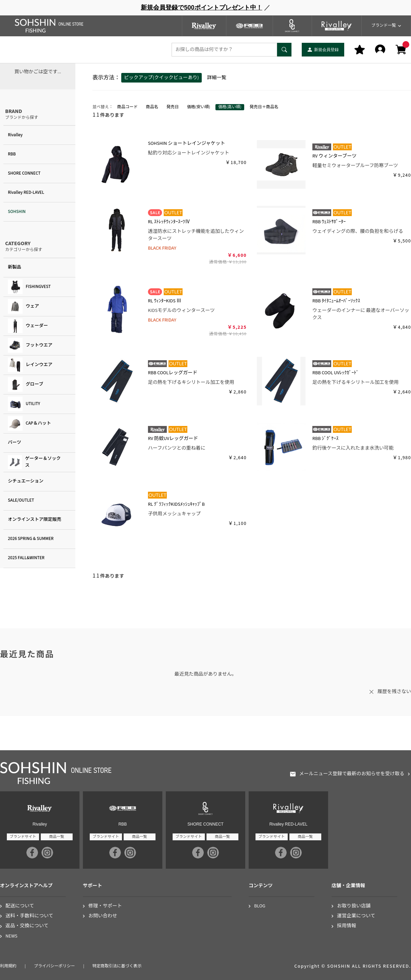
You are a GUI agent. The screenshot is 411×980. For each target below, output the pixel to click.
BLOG (260, 906)
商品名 (152, 107)
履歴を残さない (394, 692)
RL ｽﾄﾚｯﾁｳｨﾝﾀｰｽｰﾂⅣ (169, 222)
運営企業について (356, 916)
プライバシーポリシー (54, 966)
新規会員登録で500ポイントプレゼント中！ (201, 8)
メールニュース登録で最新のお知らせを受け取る (352, 774)
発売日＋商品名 (264, 107)
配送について (20, 906)
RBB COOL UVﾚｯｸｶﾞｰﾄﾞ (335, 373)
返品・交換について (27, 926)
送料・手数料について (29, 916)
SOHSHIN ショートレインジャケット (186, 143)
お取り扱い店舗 (354, 906)
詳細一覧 (217, 78)
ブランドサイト (23, 837)
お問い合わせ (103, 916)
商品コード (127, 107)
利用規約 (8, 966)
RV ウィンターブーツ (334, 156)
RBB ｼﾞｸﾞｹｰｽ (325, 439)
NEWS (11, 936)
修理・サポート (105, 906)
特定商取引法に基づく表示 (117, 966)
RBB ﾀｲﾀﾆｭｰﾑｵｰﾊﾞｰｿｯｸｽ (336, 301)
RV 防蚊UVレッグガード (173, 439)
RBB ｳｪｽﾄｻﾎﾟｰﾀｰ (329, 222)
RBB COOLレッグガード (173, 373)
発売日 (173, 107)
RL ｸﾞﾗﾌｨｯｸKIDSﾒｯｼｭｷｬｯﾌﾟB (176, 504)
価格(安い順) (198, 107)
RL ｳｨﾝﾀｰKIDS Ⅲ (165, 301)
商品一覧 (57, 837)
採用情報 (347, 926)
